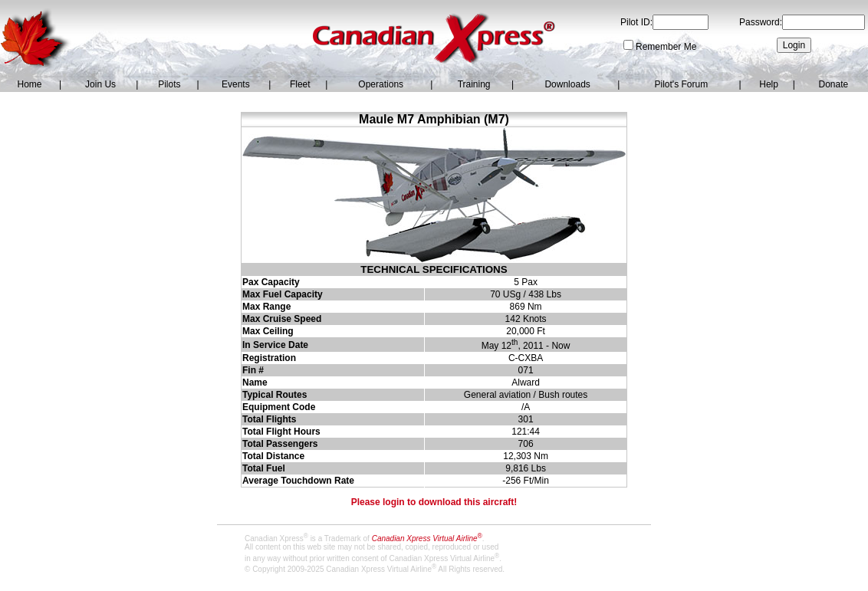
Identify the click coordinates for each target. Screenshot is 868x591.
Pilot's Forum (682, 84)
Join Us (100, 84)
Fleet (300, 84)
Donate (833, 84)
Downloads (567, 84)
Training (474, 84)
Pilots (169, 84)
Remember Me (666, 47)
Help (769, 84)
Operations (381, 84)
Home (29, 84)
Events (236, 84)
